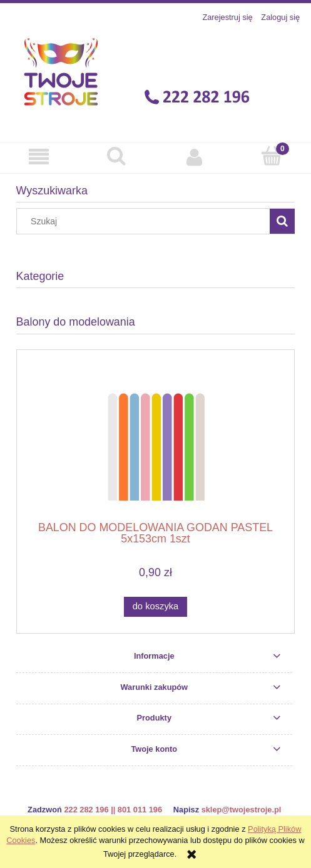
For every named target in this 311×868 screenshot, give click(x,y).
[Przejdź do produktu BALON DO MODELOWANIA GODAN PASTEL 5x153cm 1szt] (155, 440)
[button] (39, 157)
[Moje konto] (195, 157)
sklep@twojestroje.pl (242, 810)
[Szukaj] (116, 156)
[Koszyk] (272, 156)
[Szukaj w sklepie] (145, 221)
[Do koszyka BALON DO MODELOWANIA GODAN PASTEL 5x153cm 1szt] (155, 607)
